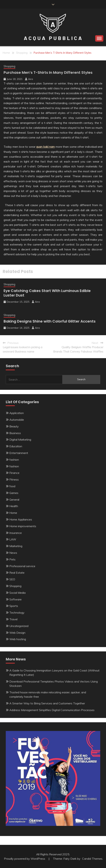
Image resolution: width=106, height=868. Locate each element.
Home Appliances (21, 519)
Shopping (9, 66)
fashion (14, 460)
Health (14, 506)
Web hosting (18, 639)
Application (17, 413)
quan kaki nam (45, 147)
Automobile (17, 420)
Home (13, 513)
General (14, 500)
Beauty (14, 426)
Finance (14, 473)
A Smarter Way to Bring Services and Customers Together (47, 703)
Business (15, 433)
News (13, 553)
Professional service (22, 566)
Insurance (16, 533)
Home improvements (23, 526)
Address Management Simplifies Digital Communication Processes (52, 710)
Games (14, 493)
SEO (12, 579)
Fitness (14, 479)
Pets (12, 559)
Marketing (16, 546)
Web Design (17, 633)
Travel (13, 619)
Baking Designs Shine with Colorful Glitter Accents (50, 321)
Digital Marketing (20, 440)
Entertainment (19, 453)
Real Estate (17, 573)
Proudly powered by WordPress (25, 859)
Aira (31, 79)
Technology (17, 613)
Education (16, 446)
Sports (14, 606)
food (12, 486)
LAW (13, 539)
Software (15, 599)
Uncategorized (19, 626)
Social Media (17, 593)
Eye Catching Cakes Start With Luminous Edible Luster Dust (47, 293)
